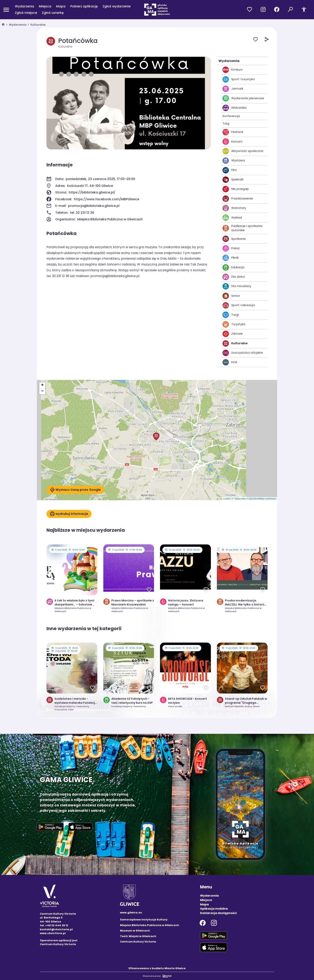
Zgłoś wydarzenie (117, 6)
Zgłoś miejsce (26, 13)
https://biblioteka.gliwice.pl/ (92, 192)
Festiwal (233, 132)
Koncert (232, 142)
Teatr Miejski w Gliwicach (138, 936)
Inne (230, 362)
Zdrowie (233, 334)
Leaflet (227, 499)
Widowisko (235, 108)
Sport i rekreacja (239, 305)
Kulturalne (38, 25)
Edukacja (233, 267)
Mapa (61, 6)
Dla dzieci (234, 277)
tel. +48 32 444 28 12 (54, 925)
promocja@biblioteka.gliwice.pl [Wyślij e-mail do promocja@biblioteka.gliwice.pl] (94, 206)
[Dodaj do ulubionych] (259, 40)
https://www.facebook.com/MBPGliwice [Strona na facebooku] (107, 199)
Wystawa (234, 161)
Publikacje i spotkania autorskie (242, 228)
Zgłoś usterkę (53, 13)
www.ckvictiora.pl (53, 933)
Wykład (232, 218)
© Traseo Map (239, 499)
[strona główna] (3, 25)
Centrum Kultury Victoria (138, 942)
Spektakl (233, 180)
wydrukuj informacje (69, 514)
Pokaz (231, 248)
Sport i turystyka (239, 79)
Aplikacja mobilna (214, 909)
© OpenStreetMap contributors (261, 499)
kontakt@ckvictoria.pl (56, 929)
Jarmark (233, 89)
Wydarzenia (24, 6)
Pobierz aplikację (84, 6)
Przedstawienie (238, 199)
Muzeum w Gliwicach (135, 931)
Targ (226, 124)
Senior (231, 296)
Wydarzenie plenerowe (243, 98)
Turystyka (234, 324)
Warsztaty (234, 208)
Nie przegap (236, 189)
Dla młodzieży (237, 286)
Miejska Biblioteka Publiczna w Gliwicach (149, 925)
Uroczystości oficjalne (243, 353)
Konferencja (231, 116)
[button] (156, 436)
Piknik (231, 258)
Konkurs (232, 70)
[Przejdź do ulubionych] (250, 10)
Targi (231, 315)
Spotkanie (234, 239)
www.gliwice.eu (131, 913)
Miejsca (45, 6)
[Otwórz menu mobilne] (6, 10)
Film (230, 170)
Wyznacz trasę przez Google (75, 490)
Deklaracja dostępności (218, 913)
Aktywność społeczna (243, 151)
